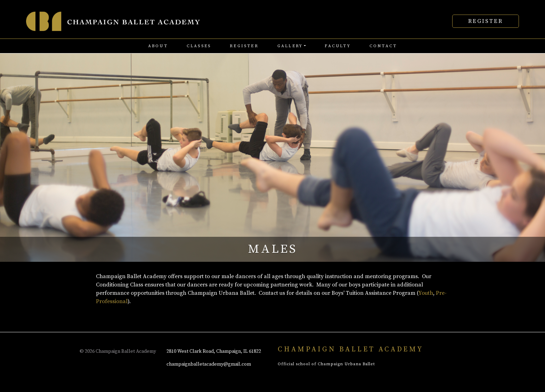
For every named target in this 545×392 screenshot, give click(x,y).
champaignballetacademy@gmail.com (209, 364)
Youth (426, 293)
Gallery (290, 46)
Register (486, 21)
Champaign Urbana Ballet (346, 364)
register (244, 46)
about (158, 46)
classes (199, 46)
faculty (337, 46)
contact (383, 46)
